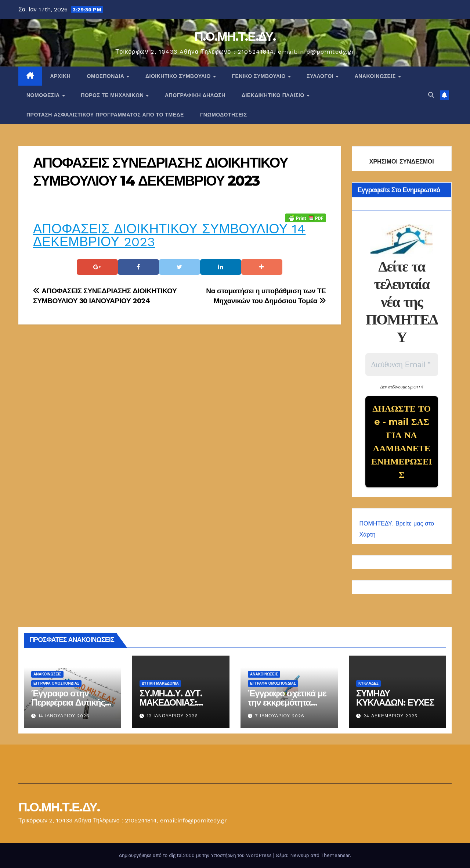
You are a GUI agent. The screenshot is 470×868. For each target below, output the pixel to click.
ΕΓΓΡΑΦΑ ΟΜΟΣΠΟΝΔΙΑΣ (56, 683)
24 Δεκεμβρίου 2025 (391, 716)
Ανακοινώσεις (376, 76)
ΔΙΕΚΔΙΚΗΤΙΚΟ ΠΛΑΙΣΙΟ (274, 95)
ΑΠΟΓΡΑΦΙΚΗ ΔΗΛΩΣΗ (195, 95)
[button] (431, 95)
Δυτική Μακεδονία (160, 683)
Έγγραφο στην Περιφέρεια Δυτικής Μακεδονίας (68, 702)
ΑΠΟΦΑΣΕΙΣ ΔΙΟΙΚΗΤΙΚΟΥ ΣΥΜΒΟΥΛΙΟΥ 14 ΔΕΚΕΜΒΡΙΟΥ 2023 (169, 235)
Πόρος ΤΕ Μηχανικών (113, 95)
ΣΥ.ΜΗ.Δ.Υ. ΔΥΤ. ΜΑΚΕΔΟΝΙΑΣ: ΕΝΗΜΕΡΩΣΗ (171, 702)
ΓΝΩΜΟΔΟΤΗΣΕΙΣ (224, 115)
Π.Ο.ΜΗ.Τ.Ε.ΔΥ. (235, 36)
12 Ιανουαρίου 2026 (172, 716)
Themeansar (335, 855)
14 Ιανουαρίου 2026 (64, 716)
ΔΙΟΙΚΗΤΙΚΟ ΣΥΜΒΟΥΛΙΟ (179, 76)
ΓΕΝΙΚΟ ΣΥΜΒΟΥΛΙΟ (259, 76)
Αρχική (61, 76)
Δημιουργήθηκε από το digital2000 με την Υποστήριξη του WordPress (196, 855)
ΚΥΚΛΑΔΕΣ (368, 683)
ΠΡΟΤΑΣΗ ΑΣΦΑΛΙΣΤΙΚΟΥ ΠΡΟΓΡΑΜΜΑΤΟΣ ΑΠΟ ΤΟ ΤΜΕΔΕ (105, 115)
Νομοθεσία (44, 95)
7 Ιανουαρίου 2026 (280, 716)
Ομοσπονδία (106, 76)
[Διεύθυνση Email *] (402, 365)
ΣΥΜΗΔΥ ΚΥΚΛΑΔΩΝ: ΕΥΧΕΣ (395, 698)
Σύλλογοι (321, 76)
